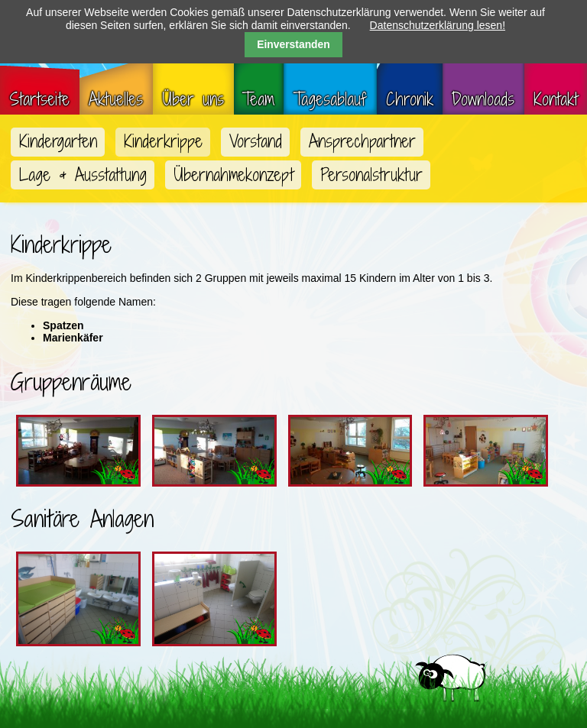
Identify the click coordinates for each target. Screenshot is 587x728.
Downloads (483, 99)
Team (258, 99)
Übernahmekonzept (234, 175)
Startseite (39, 99)
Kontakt (556, 99)
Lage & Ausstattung (83, 175)
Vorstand (256, 141)
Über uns (193, 99)
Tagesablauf (330, 99)
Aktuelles (116, 99)
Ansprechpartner (362, 141)
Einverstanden (293, 44)
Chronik (410, 99)
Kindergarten (58, 141)
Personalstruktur (371, 175)
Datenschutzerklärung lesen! (438, 25)
